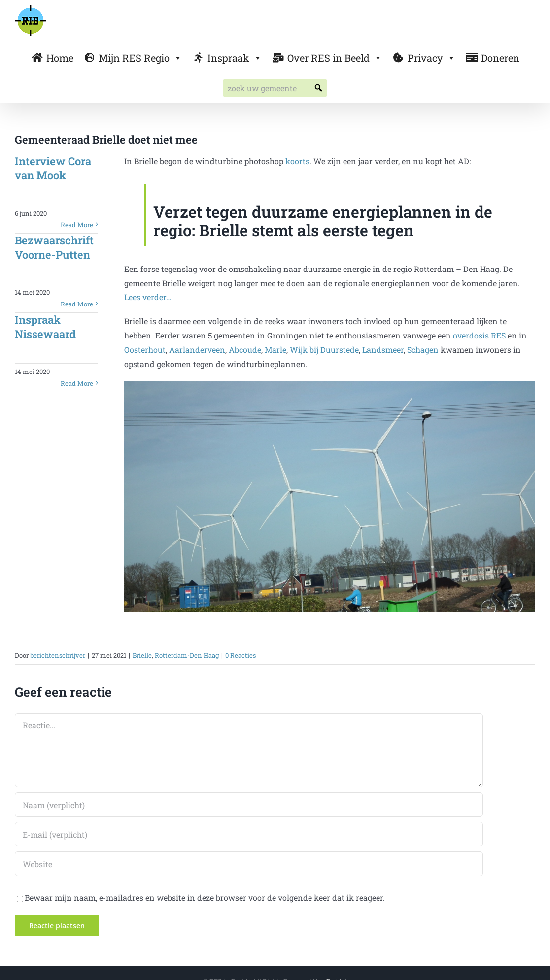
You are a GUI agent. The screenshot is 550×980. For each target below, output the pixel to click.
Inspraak (235, 58)
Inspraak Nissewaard (45, 327)
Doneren (500, 58)
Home (60, 58)
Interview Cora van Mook (53, 168)
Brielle (142, 655)
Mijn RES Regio (140, 58)
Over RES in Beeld (335, 58)
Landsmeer (383, 350)
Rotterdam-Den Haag (187, 655)
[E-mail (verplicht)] (249, 834)
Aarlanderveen (197, 350)
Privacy (432, 58)
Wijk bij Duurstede (324, 350)
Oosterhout (145, 350)
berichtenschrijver (58, 655)
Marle (275, 350)
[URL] (249, 864)
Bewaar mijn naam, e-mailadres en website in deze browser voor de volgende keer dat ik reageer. (205, 897)
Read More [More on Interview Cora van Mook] (77, 225)
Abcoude (245, 350)
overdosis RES (479, 335)
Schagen (423, 350)
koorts (297, 161)
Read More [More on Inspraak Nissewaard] (77, 383)
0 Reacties (241, 655)
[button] (318, 88)
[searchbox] (275, 88)
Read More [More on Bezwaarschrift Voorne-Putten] (77, 304)
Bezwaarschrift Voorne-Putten (54, 247)
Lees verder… (148, 297)
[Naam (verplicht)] (249, 805)
